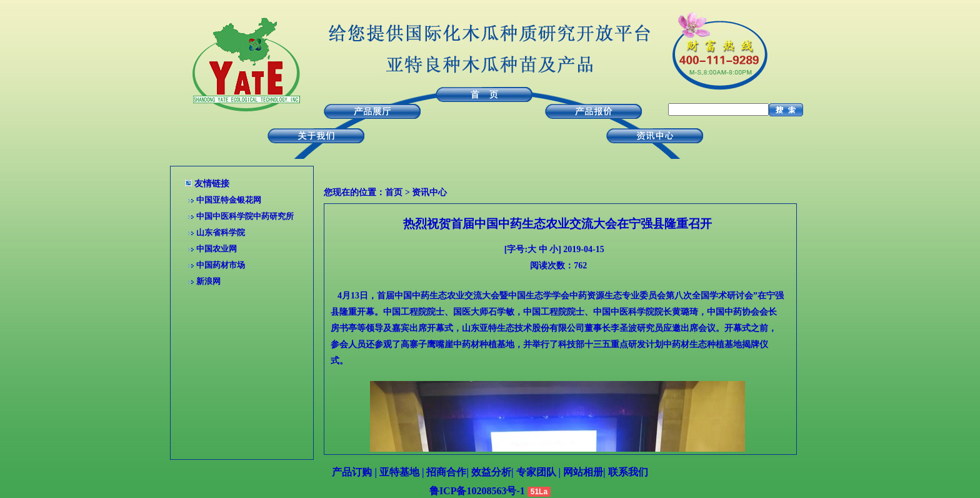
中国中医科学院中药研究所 (245, 216)
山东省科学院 (221, 232)
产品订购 (352, 472)
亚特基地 (399, 472)
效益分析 (491, 472)
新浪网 (208, 281)
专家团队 (536, 472)
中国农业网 (217, 249)
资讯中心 (429, 192)
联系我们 (628, 472)
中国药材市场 (221, 265)
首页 (394, 192)
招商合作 (446, 472)
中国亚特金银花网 (229, 200)
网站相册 (583, 472)
